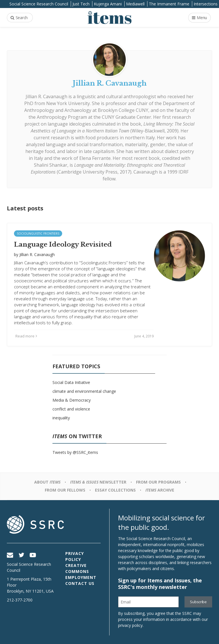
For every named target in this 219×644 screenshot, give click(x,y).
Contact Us (80, 583)
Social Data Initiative (71, 382)
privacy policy (130, 625)
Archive (160, 490)
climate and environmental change (84, 391)
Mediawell (135, 4)
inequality (61, 418)
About (47, 482)
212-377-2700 (20, 600)
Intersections (206, 4)
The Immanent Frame (169, 4)
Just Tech (81, 4)
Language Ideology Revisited (63, 244)
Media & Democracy (72, 400)
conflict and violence (71, 409)
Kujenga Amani (108, 4)
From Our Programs (158, 482)
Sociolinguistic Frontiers (38, 234)
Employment (81, 577)
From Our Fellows (65, 490)
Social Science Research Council (39, 4)
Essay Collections (115, 490)
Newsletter (98, 482)
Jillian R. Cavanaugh (46, 96)
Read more (26, 336)
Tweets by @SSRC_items (75, 452)
